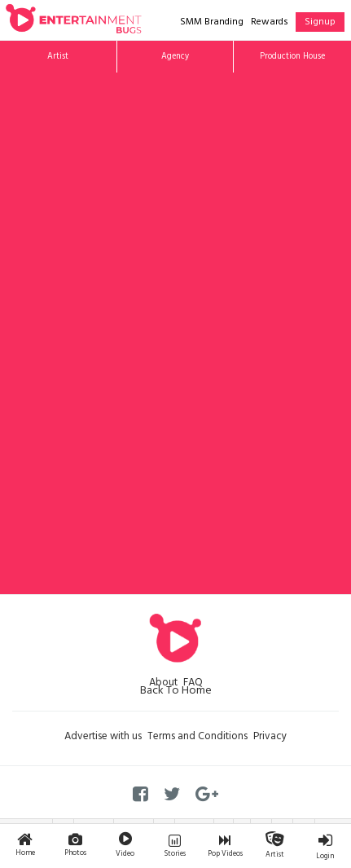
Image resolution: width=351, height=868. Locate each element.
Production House (292, 57)
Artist (58, 57)
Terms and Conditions (197, 738)
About (163, 684)
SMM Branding (212, 23)
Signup (320, 23)
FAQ (193, 684)
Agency (175, 57)
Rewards (270, 23)
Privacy (270, 738)
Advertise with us (103, 738)
